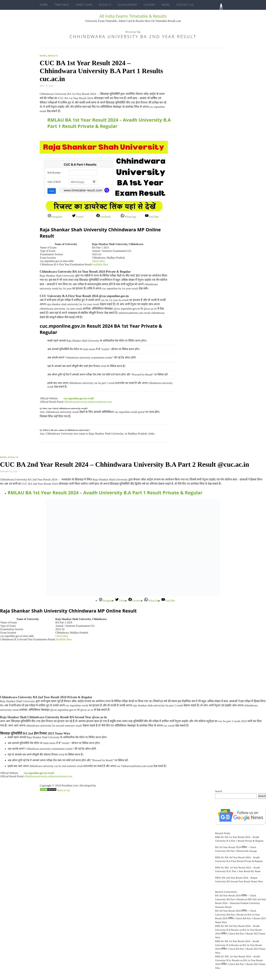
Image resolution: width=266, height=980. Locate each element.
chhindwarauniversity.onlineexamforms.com (88, 402)
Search (219, 791)
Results (105, 5)
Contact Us (185, 5)
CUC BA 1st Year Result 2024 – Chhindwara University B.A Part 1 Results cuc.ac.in (101, 71)
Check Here (98, 261)
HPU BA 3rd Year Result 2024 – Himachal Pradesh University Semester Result (240, 903)
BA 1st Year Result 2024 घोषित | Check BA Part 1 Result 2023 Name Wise (240, 918)
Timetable (62, 5)
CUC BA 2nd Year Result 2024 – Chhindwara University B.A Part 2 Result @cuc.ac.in (125, 464)
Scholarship (127, 5)
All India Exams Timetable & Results (133, 16)
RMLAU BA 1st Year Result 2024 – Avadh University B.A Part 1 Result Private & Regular (109, 123)
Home (44, 5)
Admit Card (84, 5)
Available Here (100, 264)
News (166, 5)
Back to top (64, 790)
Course (149, 5)
